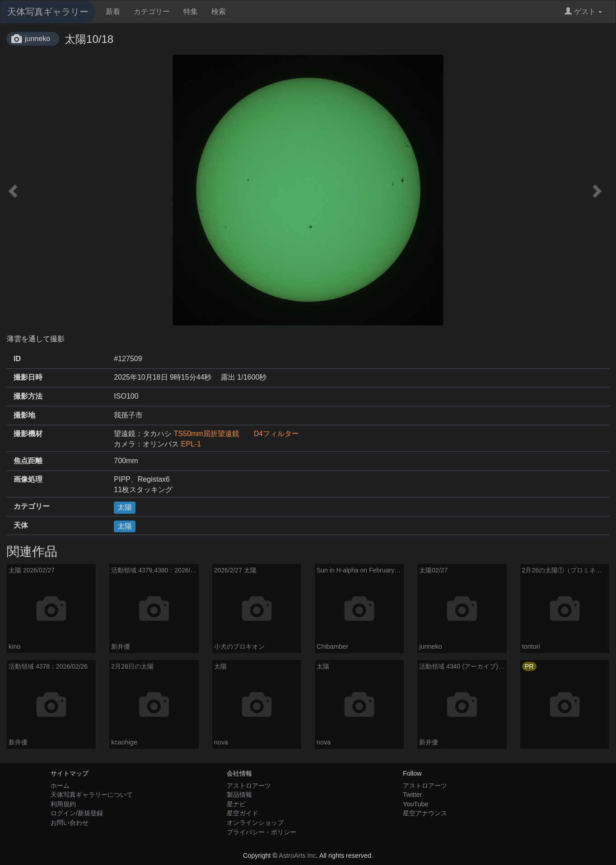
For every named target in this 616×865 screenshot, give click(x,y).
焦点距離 (28, 461)
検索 (219, 12)
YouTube (416, 804)
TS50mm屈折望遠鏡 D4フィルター (236, 434)
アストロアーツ (249, 786)
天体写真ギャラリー (48, 12)
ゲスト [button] (583, 12)
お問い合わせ (70, 823)
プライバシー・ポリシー (261, 832)
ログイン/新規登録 (77, 813)
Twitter (412, 795)
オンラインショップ (255, 823)
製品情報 (239, 795)
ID (17, 359)
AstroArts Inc (297, 856)
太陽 (125, 507)
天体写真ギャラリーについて (92, 795)
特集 (191, 12)
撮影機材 (28, 434)
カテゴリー (152, 12)
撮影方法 (28, 396)
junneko (37, 39)
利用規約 (63, 804)
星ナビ (236, 804)
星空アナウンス (425, 813)
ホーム (60, 786)
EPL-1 (191, 444)
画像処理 (28, 479)
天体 (21, 525)
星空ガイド (243, 813)
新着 (113, 12)
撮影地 (24, 415)
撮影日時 (28, 377)
